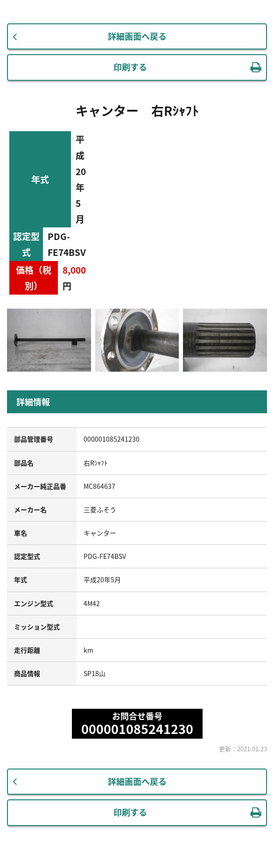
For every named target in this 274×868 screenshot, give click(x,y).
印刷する (130, 67)
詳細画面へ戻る (137, 36)
